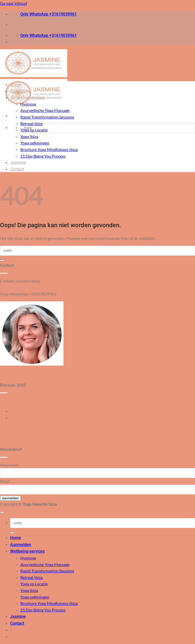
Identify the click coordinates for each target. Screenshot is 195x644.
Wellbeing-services (27, 98)
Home (16, 85)
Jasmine (18, 163)
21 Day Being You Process (43, 156)
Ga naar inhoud (13, 3)
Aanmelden (21, 91)
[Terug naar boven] (2, 512)
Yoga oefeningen (35, 143)
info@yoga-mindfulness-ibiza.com (30, 287)
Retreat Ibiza (31, 123)
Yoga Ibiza (29, 136)
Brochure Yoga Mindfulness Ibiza (49, 149)
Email (5, 481)
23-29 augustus (24, 418)
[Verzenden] (2, 260)
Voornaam (9, 465)
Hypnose (28, 104)
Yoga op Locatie (34, 130)
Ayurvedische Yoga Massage (45, 110)
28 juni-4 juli (21, 411)
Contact (17, 169)
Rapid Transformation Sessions (47, 117)
